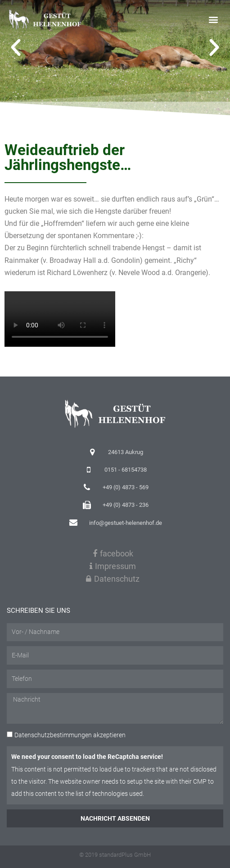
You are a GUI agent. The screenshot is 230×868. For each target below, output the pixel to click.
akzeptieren (70, 735)
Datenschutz (113, 579)
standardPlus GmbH (125, 855)
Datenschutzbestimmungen (53, 735)
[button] (214, 20)
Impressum (113, 566)
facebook (113, 553)
